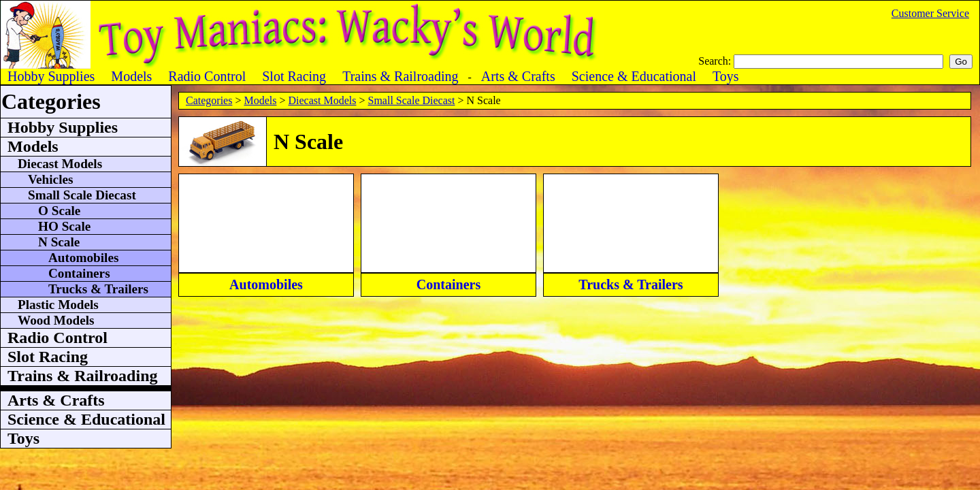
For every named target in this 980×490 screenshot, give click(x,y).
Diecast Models (322, 100)
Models (260, 100)
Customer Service (930, 13)
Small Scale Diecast (412, 100)
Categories (209, 100)
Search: (716, 61)
